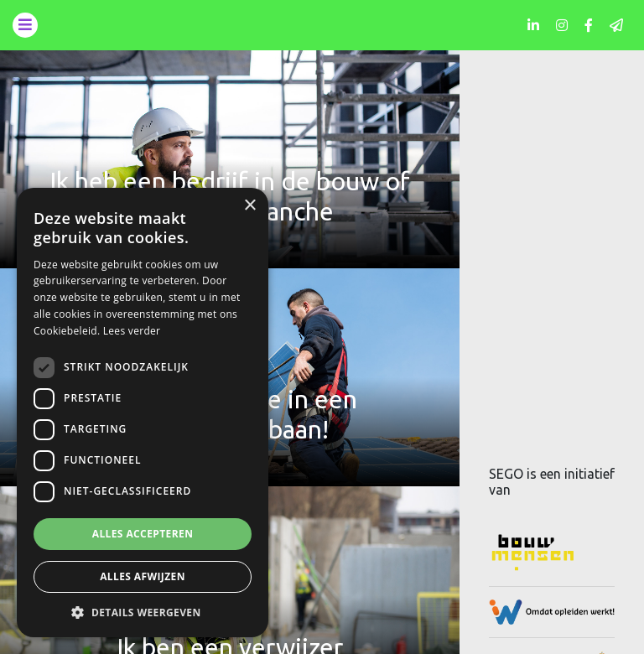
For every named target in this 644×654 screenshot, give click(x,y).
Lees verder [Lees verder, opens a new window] (132, 331)
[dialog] (143, 413)
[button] (143, 612)
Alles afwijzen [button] (143, 576)
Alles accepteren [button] (143, 534)
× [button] (249, 206)
